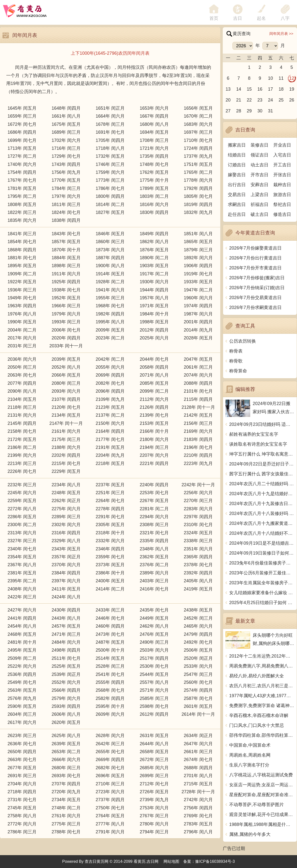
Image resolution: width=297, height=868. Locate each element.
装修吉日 (260, 145)
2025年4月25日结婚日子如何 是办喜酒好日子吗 (262, 603)
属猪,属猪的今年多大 (250, 834)
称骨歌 (236, 361)
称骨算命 (238, 371)
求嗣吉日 (237, 204)
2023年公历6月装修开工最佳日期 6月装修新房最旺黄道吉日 (262, 573)
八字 (285, 18)
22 (249, 100)
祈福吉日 (260, 204)
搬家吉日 (237, 145)
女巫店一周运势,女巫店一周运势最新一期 (262, 785)
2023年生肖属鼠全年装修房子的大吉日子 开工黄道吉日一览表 (262, 583)
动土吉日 (260, 165)
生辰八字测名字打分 (249, 765)
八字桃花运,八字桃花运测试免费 (261, 775)
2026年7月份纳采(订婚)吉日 (257, 288)
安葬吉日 (260, 185)
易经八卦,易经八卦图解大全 (257, 676)
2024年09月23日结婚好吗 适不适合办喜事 (262, 424)
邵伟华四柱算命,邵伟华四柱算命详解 (262, 735)
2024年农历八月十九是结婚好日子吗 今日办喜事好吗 (262, 494)
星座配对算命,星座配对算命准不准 (262, 795)
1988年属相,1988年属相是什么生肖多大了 (262, 824)
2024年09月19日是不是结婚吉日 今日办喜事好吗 (262, 543)
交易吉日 (237, 195)
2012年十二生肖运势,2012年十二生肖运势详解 (262, 656)
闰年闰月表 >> (281, 34)
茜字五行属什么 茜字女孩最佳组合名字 (262, 474)
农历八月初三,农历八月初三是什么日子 (262, 686)
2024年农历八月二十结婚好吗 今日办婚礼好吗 (262, 484)
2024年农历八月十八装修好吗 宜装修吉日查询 (262, 513)
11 (281, 78)
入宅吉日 (282, 155)
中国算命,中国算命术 (250, 745)
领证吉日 (260, 155)
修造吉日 (282, 214)
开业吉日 (282, 145)
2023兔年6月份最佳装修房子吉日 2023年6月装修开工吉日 (262, 563)
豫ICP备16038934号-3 (215, 861)
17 (271, 89)
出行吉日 (237, 185)
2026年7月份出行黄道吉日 (255, 258)
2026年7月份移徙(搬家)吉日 (257, 278)
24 (271, 100)
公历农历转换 (243, 341)
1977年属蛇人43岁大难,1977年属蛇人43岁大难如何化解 (262, 696)
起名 (261, 18)
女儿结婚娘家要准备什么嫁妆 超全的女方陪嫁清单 (262, 593)
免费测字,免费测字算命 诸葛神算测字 (262, 706)
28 (239, 111)
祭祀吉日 (282, 204)
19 (292, 89)
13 (228, 89)
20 (228, 100)
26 (292, 100)
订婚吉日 (237, 165)
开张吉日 (282, 175)
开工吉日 (282, 165)
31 (271, 111)
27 (228, 111)
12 (292, 78)
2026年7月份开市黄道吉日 (255, 268)
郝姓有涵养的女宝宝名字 (254, 434)
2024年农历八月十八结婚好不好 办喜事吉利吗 (262, 533)
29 (249, 111)
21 (239, 100)
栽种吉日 (282, 185)
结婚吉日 (237, 155)
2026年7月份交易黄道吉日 (255, 298)
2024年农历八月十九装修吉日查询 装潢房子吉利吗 (262, 504)
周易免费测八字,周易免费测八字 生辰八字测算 (262, 666)
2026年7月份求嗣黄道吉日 (255, 307)
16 (260, 89)
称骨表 (236, 351)
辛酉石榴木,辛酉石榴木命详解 (259, 715)
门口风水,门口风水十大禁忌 (257, 725)
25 (281, 100)
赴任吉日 (237, 214)
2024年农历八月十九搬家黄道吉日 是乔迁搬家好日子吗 (262, 523)
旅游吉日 (282, 195)
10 (271, 78)
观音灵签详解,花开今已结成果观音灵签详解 (262, 815)
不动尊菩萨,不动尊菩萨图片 (257, 805)
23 (260, 100)
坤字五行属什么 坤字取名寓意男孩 (262, 454)
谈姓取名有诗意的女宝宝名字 (258, 444)
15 (249, 89)
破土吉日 (260, 214)
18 (281, 89)
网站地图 (172, 861)
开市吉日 (260, 175)
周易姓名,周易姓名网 (250, 755)
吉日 (238, 18)
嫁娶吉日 (237, 175)
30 (260, 111)
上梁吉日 (260, 195)
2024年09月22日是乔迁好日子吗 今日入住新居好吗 (262, 464)
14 (239, 89)
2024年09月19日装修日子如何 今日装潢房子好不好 (262, 553)
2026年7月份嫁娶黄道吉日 (255, 248)
